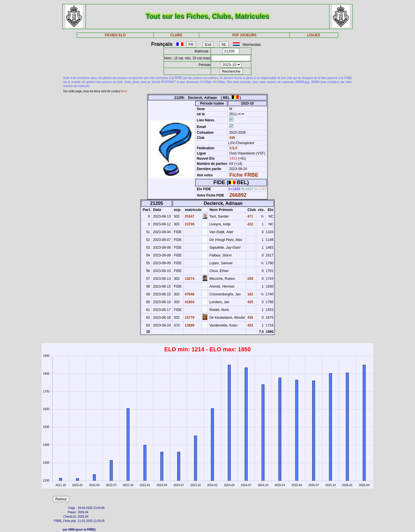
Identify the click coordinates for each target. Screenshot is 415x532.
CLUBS (176, 35)
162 (250, 294)
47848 (189, 294)
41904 (189, 302)
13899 (189, 325)
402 (250, 325)
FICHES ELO (115, 35)
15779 (189, 318)
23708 (189, 224)
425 (250, 302)
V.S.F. (234, 148)
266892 (238, 195)
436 (232, 138)
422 (250, 224)
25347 (189, 216)
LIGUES (314, 35)
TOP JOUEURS (244, 35)
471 (250, 216)
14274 (189, 279)
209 (250, 279)
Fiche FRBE (244, 175)
